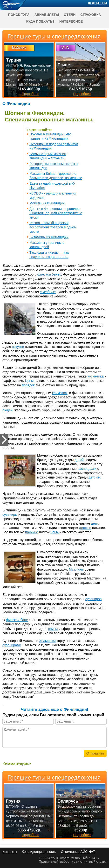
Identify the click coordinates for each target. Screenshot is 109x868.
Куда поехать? (40, 21)
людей (7, 410)
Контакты (98, 3)
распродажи (87, 469)
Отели (70, 15)
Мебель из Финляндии (47, 203)
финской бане (17, 620)
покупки (18, 347)
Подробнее (31, 835)
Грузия (13, 801)
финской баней (49, 274)
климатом (60, 393)
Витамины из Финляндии (49, 237)
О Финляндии (16, 104)
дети (95, 523)
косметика (95, 376)
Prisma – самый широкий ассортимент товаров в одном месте (53, 227)
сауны (53, 629)
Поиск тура (19, 15)
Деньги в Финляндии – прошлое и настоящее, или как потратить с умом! (56, 213)
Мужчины (76, 569)
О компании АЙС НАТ (78, 852)
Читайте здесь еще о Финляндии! (54, 709)
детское (85, 528)
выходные (48, 292)
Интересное (71, 21)
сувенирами (12, 645)
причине (32, 532)
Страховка (91, 15)
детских (95, 477)
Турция (14, 60)
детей (79, 460)
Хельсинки (47, 641)
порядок (28, 385)
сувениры (10, 515)
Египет (65, 65)
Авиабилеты (47, 15)
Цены (29, 381)
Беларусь (68, 801)
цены (55, 532)
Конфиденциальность (39, 852)
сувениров (94, 599)
